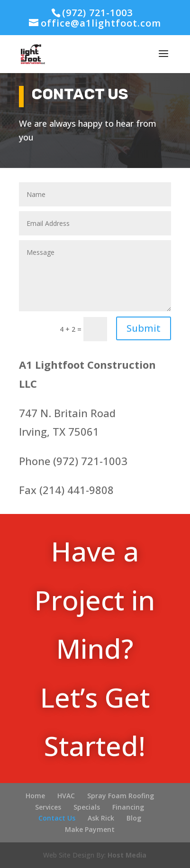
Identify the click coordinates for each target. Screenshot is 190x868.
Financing (128, 807)
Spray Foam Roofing (121, 796)
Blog (134, 818)
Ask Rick (101, 818)
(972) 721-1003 (97, 13)
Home (35, 796)
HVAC (66, 796)
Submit (144, 328)
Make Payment (90, 829)
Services (48, 807)
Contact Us (57, 818)
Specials (87, 807)
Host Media (127, 855)
